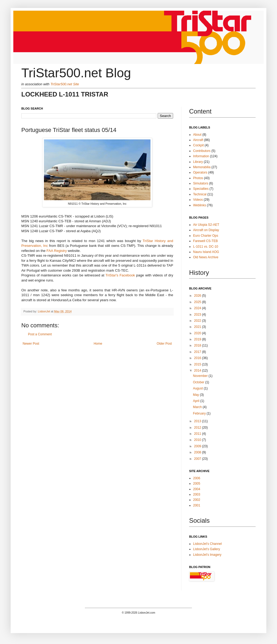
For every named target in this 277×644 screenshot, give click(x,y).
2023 (198, 315)
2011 (198, 434)
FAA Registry (57, 251)
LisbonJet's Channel (207, 544)
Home (98, 344)
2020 (198, 333)
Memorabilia (202, 167)
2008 (198, 452)
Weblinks (199, 205)
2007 (198, 459)
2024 (198, 308)
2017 (198, 352)
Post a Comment (40, 334)
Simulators (201, 183)
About (197, 135)
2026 (198, 296)
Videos (198, 200)
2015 (198, 364)
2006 (197, 478)
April (196, 401)
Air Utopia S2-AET (206, 225)
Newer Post (31, 344)
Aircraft (198, 140)
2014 (198, 371)
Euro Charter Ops (206, 236)
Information (201, 156)
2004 (197, 489)
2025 (198, 302)
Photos (198, 178)
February (200, 413)
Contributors (202, 151)
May (196, 395)
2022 (198, 321)
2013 (198, 421)
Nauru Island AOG (206, 252)
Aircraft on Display (206, 230)
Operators (200, 172)
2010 (198, 440)
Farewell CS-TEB (205, 241)
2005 (197, 484)
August (198, 388)
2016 (198, 358)
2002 (197, 500)
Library (198, 162)
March (198, 407)
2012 (198, 428)
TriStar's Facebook (120, 275)
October (199, 382)
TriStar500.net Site (65, 84)
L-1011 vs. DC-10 (206, 247)
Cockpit (198, 145)
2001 (197, 505)
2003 (197, 494)
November (201, 376)
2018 (198, 345)
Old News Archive (206, 257)
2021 (198, 327)
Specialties (201, 189)
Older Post (164, 344)
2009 (198, 446)
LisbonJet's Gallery (207, 549)
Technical (200, 194)
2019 (198, 339)
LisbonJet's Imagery (207, 555)
